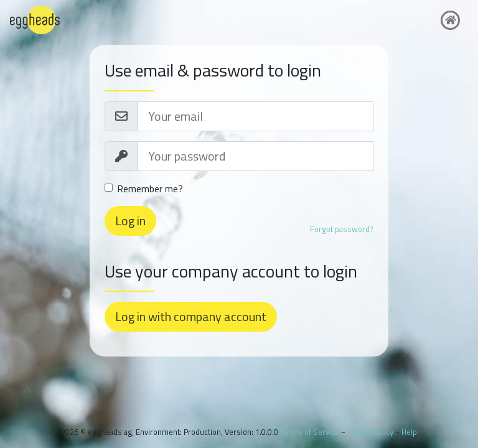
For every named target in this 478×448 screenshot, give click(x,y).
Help (409, 432)
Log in (130, 221)
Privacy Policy (370, 432)
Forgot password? (342, 229)
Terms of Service (310, 432)
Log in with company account (191, 316)
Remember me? (150, 189)
